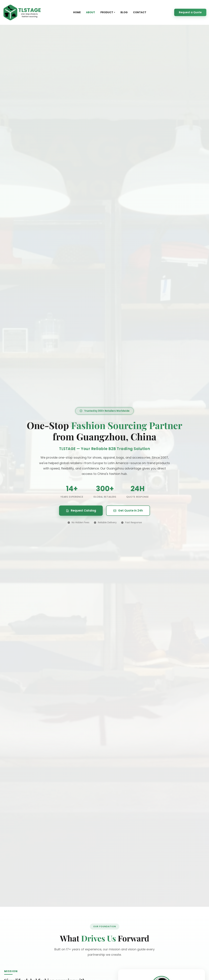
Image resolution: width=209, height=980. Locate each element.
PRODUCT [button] (107, 12)
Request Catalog (81, 511)
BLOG (124, 12)
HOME (77, 12)
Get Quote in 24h (128, 511)
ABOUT (91, 12)
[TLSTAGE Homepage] (22, 12)
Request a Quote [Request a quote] (190, 12)
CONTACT (140, 12)
